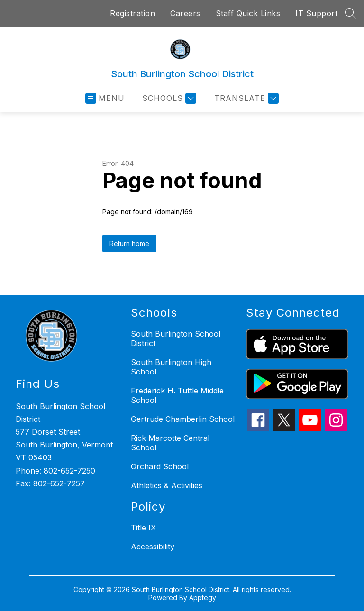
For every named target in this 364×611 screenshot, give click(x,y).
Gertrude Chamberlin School (183, 419)
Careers (185, 13)
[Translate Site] (245, 98)
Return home (129, 243)
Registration (132, 13)
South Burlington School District (176, 338)
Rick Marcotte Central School (170, 443)
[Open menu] (105, 98)
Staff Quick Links (248, 13)
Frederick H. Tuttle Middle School (177, 395)
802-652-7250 (69, 471)
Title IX (143, 528)
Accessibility (153, 547)
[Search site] (351, 13)
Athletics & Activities (167, 485)
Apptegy (203, 597)
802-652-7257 (59, 483)
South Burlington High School (171, 367)
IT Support (316, 13)
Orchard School (160, 466)
